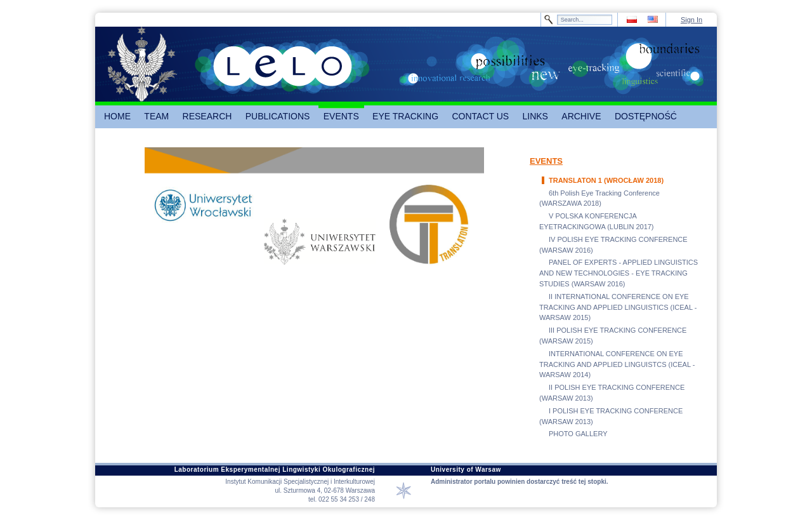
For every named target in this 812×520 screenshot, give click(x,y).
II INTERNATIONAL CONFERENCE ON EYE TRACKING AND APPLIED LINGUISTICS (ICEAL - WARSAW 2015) (618, 307)
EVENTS (546, 161)
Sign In (691, 20)
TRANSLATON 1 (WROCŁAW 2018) (606, 180)
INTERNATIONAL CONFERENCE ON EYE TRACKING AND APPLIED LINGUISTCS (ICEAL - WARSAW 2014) (617, 364)
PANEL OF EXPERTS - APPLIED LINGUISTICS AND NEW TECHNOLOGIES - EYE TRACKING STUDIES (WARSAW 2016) (619, 273)
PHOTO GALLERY (578, 434)
